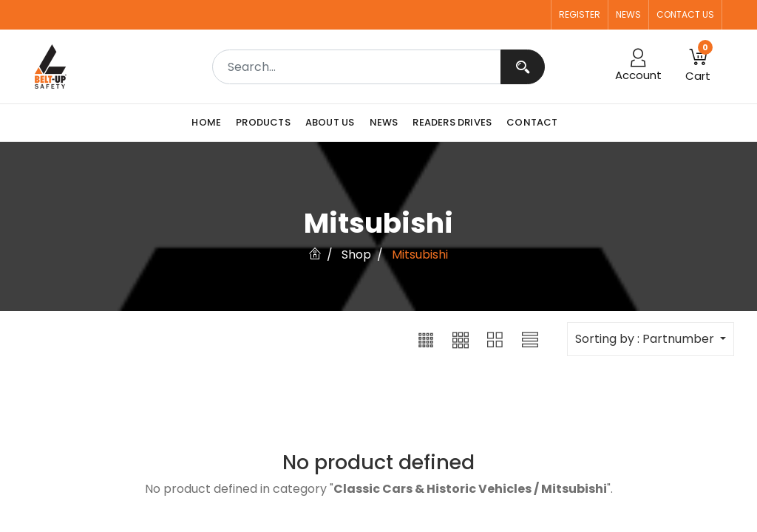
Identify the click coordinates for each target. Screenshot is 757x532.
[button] (426, 339)
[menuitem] (210, 123)
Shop (356, 255)
